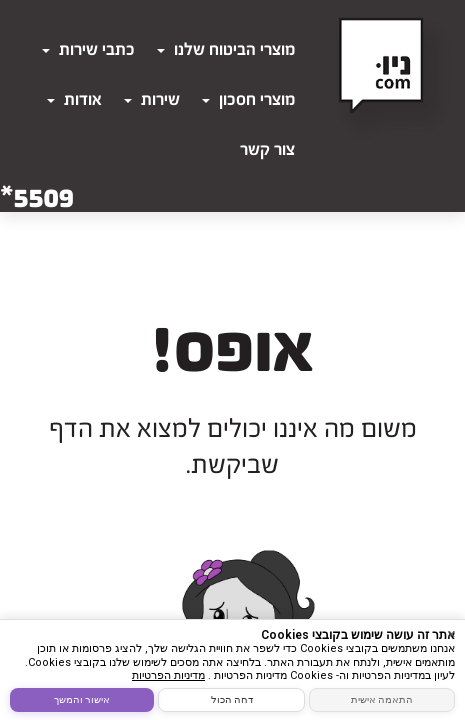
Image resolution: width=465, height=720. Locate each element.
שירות (152, 100)
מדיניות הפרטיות (168, 675)
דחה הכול (232, 699)
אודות (74, 100)
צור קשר (267, 150)
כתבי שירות (88, 50)
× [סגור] (451, 634)
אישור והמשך (82, 699)
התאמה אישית (382, 699)
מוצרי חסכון (248, 100)
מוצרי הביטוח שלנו (226, 50)
